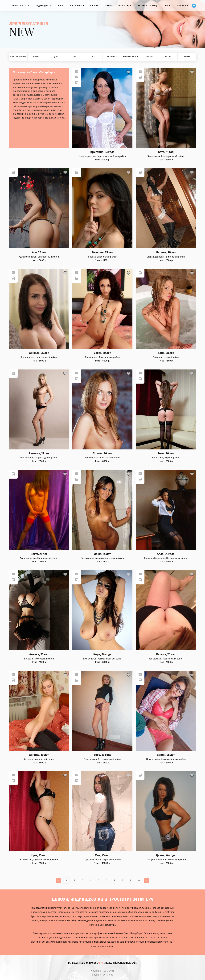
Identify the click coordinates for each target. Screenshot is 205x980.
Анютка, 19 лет (39, 755)
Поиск (167, 6)
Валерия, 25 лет (102, 252)
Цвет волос (112, 57)
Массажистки (77, 6)
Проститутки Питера (103, 975)
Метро (168, 57)
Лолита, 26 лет (102, 454)
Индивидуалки (43, 6)
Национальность (131, 57)
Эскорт (108, 6)
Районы (187, 57)
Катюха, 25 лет (166, 654)
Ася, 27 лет (39, 252)
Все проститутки (20, 6)
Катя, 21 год (166, 152)
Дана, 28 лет (166, 353)
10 (139, 880)
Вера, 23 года (102, 755)
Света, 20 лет (102, 353)
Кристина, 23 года (102, 152)
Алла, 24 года (166, 554)
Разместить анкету (148, 6)
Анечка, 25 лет (39, 654)
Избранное (182, 6)
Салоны (94, 6)
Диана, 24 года (166, 855)
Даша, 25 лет (102, 554)
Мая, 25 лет (102, 855)
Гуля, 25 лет (39, 855)
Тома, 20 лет (166, 454)
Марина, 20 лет (166, 252)
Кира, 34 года (102, 654)
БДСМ (60, 6)
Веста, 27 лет (39, 554)
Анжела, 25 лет (39, 353)
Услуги (149, 57)
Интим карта (125, 6)
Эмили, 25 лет (166, 755)
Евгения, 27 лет (39, 454)
